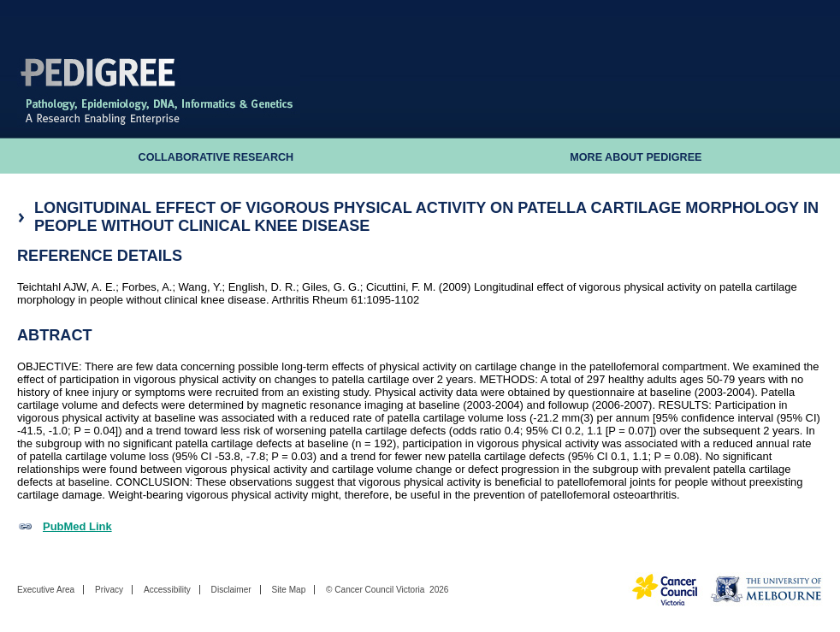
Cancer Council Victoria (379, 590)
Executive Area (46, 590)
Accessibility (167, 590)
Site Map (288, 590)
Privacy (109, 590)
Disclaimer (231, 590)
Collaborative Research (216, 157)
